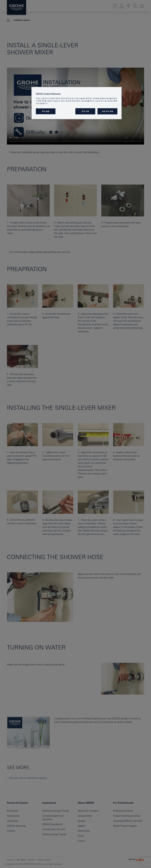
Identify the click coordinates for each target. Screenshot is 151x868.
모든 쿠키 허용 (107, 111)
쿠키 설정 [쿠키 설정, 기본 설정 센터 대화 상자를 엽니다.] (46, 111)
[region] (77, 103)
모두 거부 (85, 111)
